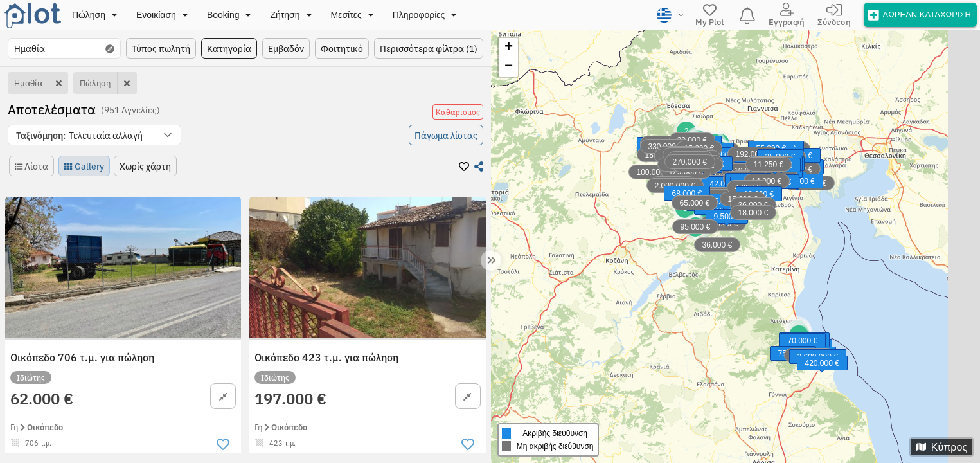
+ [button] (509, 48)
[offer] (920, 14)
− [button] (509, 67)
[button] (94, 135)
